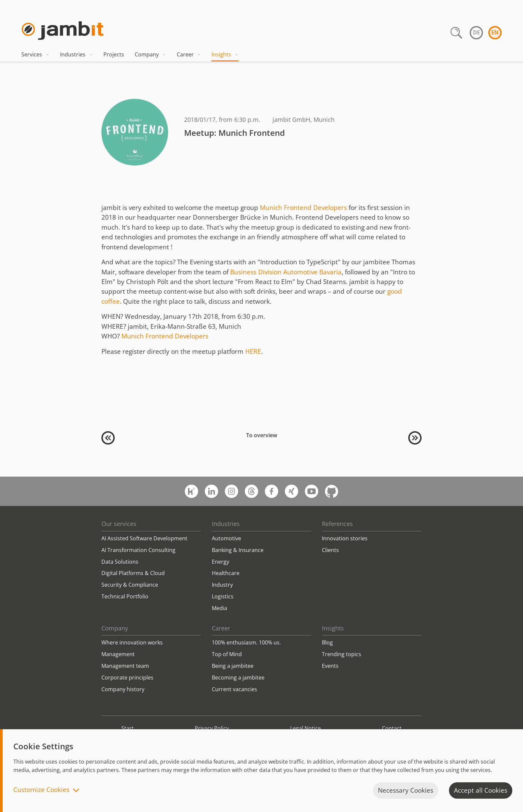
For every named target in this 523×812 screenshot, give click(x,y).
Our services (119, 524)
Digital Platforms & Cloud (133, 573)
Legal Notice (306, 728)
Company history (123, 689)
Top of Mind (227, 654)
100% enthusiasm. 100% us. (246, 642)
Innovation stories (345, 538)
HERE (253, 351)
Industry (222, 585)
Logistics (223, 596)
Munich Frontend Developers (303, 208)
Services (35, 54)
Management (118, 654)
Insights (225, 54)
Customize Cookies (41, 790)
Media (219, 608)
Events (330, 666)
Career (189, 54)
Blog (327, 642)
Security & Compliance (130, 585)
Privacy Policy (212, 728)
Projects (114, 54)
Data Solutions (120, 562)
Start (128, 728)
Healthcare (226, 573)
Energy (220, 562)
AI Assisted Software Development (144, 538)
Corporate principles (127, 678)
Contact (392, 728)
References (337, 524)
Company (150, 54)
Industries (76, 54)
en (495, 32)
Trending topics (342, 654)
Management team (125, 666)
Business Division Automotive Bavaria (286, 272)
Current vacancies (234, 689)
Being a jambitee (233, 666)
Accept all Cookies (481, 790)
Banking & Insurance (238, 550)
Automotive (226, 538)
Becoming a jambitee (238, 678)
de (476, 32)
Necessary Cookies (406, 790)
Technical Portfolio (125, 596)
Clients (330, 550)
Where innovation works (132, 642)
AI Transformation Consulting (138, 550)
